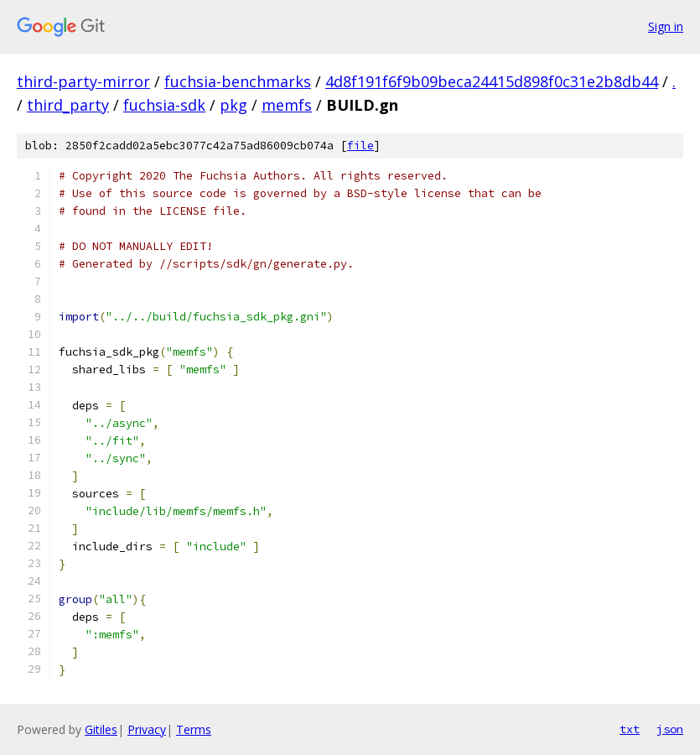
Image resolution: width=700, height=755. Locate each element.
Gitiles (101, 729)
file (360, 146)
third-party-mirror (83, 81)
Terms (194, 729)
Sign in (666, 26)
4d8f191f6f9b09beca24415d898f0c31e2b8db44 (492, 81)
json (670, 729)
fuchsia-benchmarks (238, 81)
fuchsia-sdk (164, 105)
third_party (68, 105)
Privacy (147, 729)
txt (630, 729)
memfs (287, 105)
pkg (233, 105)
